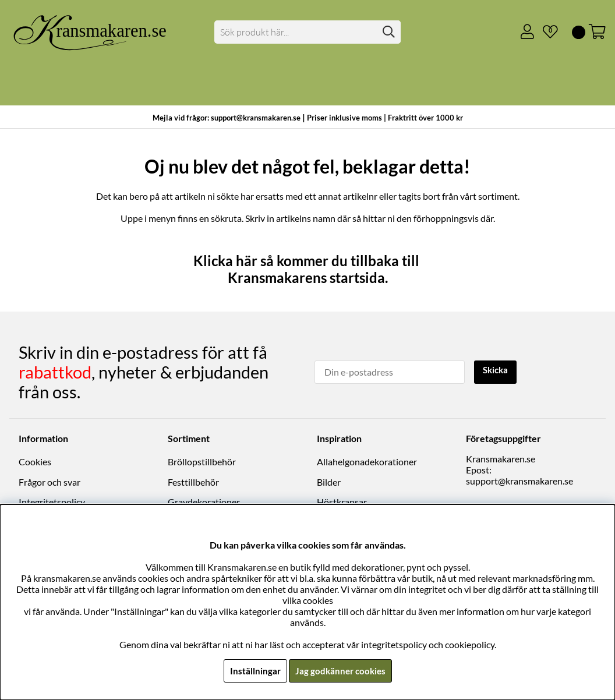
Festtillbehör (193, 482)
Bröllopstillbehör (202, 462)
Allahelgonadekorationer (367, 462)
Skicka (497, 371)
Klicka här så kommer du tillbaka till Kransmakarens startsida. (308, 269)
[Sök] (307, 32)
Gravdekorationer (204, 502)
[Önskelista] (546, 32)
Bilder (329, 482)
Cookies (35, 462)
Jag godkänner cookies (340, 671)
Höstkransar (342, 502)
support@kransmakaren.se (519, 481)
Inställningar (253, 671)
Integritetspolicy (52, 502)
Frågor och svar (50, 482)
